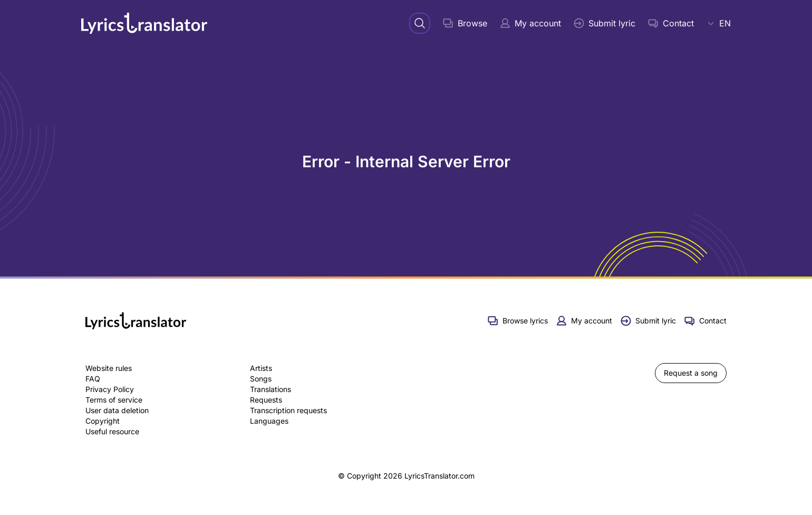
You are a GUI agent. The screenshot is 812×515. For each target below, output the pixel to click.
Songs (261, 379)
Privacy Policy (110, 389)
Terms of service (114, 400)
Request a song (691, 373)
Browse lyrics (518, 321)
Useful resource (112, 431)
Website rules (109, 368)
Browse (465, 23)
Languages (269, 421)
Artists (261, 368)
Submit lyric (605, 23)
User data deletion (117, 410)
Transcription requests (288, 410)
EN (719, 23)
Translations (270, 389)
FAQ (93, 379)
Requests (266, 400)
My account (530, 23)
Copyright (103, 421)
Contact (671, 23)
